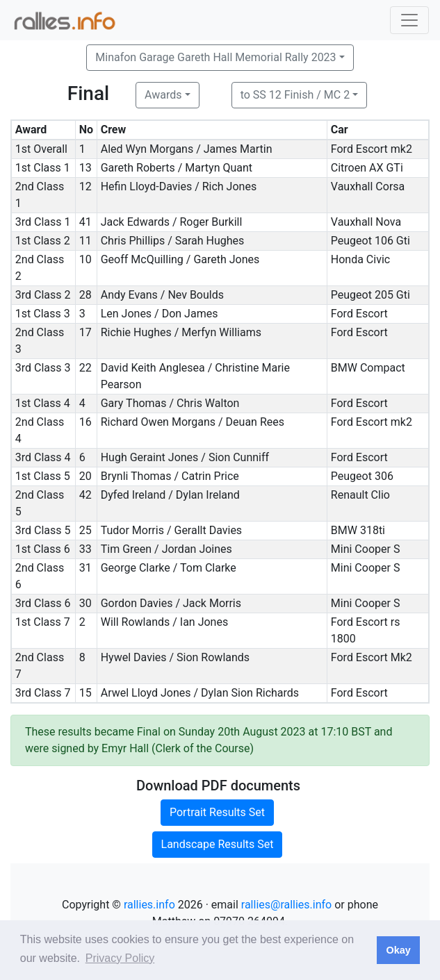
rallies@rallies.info (286, 905)
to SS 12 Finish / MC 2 (295, 95)
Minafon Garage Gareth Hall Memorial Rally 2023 (215, 57)
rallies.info (149, 905)
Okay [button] (398, 950)
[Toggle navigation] (409, 20)
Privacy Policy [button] (120, 958)
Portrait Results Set (217, 812)
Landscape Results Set (218, 844)
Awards (163, 95)
